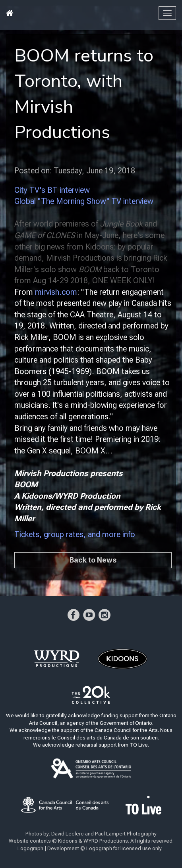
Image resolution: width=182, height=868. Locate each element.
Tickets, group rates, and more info (75, 534)
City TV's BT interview (52, 190)
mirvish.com (56, 292)
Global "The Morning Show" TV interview (84, 201)
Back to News (93, 560)
